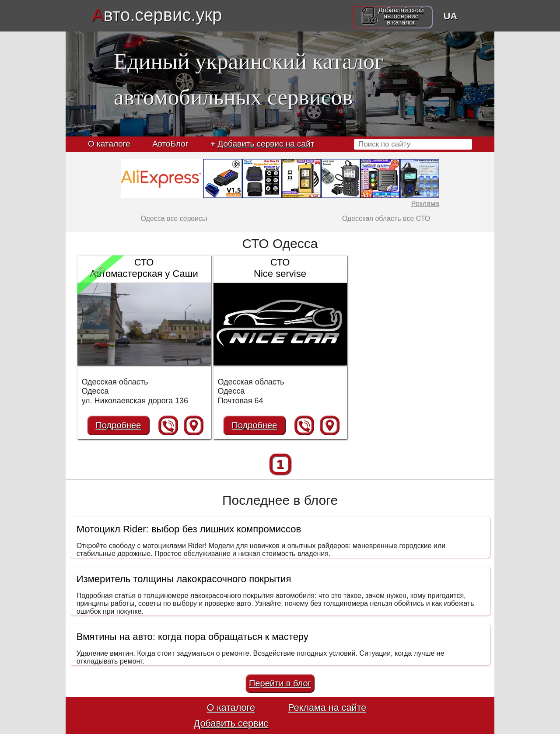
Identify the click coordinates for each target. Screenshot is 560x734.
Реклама (425, 204)
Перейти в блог (280, 683)
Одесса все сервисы (174, 218)
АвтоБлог (170, 144)
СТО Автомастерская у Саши (144, 268)
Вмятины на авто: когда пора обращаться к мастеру (192, 637)
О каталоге (109, 144)
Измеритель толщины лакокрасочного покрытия (184, 579)
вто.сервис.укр (157, 15)
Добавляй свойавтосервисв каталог (401, 16)
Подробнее (119, 425)
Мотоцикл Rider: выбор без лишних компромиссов (189, 529)
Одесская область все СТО (386, 218)
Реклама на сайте (327, 708)
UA (450, 16)
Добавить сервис (231, 723)
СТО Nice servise (280, 268)
